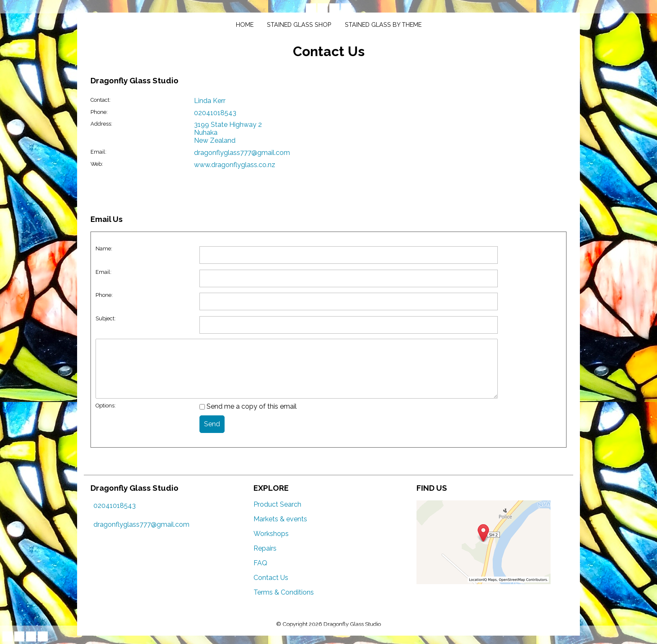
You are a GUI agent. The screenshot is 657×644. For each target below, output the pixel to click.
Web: (97, 164)
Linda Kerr (210, 101)
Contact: (101, 100)
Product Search (277, 504)
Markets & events (280, 519)
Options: (106, 406)
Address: (101, 124)
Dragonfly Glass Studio (352, 624)
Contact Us (271, 578)
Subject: (106, 318)
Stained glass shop (299, 24)
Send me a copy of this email (248, 406)
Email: (98, 152)
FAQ (260, 563)
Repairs (265, 548)
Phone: (99, 112)
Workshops (271, 534)
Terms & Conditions (284, 592)
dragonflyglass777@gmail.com (242, 153)
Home (245, 24)
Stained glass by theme (383, 24)
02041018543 (215, 113)
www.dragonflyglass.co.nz (235, 165)
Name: (104, 249)
